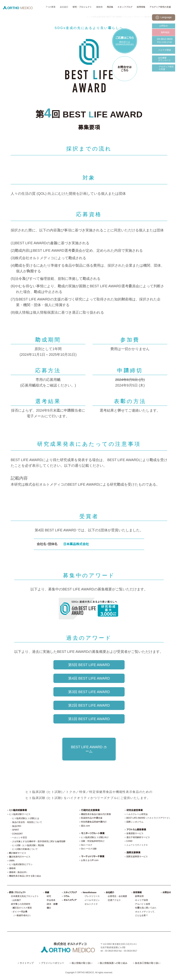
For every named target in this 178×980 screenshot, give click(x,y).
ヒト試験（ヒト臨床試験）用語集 (28, 845)
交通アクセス (114, 900)
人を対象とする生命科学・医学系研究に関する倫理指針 (39, 841)
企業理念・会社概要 (117, 896)
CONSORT (17, 834)
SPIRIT (16, 830)
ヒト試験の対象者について (25, 849)
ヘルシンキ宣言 (20, 838)
